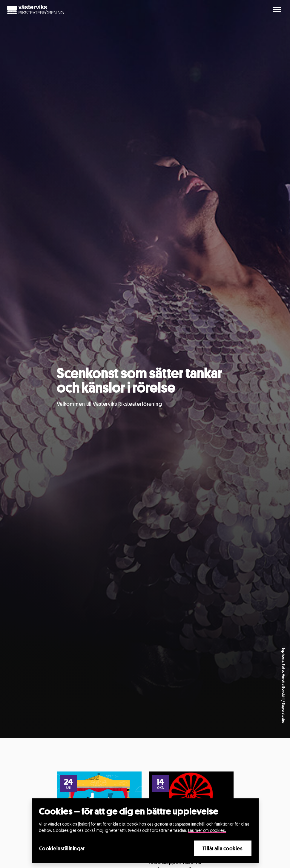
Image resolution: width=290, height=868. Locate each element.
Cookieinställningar (62, 848)
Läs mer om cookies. (207, 830)
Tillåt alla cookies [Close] (223, 848)
